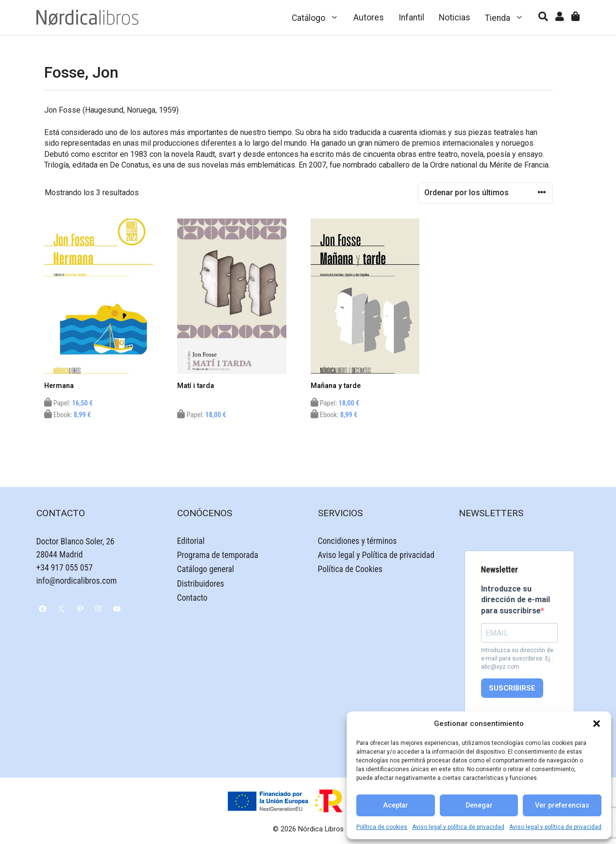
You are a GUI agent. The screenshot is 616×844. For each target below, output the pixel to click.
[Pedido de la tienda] (485, 193)
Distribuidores (201, 584)
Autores (369, 17)
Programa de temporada (218, 555)
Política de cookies (382, 827)
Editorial (191, 541)
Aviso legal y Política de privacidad (376, 555)
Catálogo (319, 17)
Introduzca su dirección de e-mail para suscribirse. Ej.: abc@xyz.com (517, 658)
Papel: (69, 403)
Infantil (411, 17)
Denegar (479, 805)
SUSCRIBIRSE (512, 688)
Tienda (508, 17)
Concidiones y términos (358, 541)
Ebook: (68, 415)
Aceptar (396, 805)
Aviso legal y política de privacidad (458, 827)
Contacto (192, 598)
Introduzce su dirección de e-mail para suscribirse (516, 600)
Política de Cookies (350, 569)
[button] (597, 724)
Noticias (455, 17)
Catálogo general (206, 569)
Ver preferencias (562, 805)
